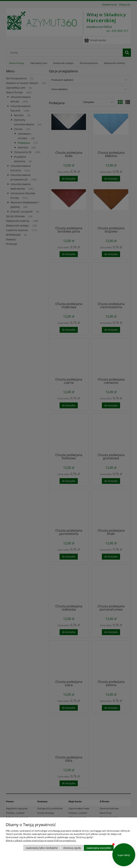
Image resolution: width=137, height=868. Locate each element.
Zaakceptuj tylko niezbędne (42, 848)
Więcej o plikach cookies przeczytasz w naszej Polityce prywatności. (41, 840)
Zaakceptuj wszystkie (99, 848)
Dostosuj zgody (72, 848)
